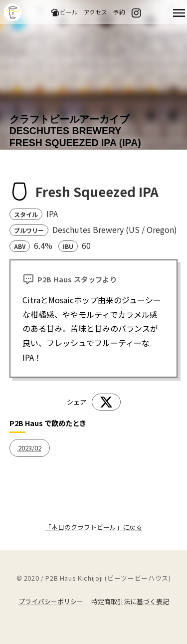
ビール (64, 12)
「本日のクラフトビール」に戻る (93, 527)
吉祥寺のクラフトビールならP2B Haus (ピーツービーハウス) (13, 12)
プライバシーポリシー (51, 601)
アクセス (95, 12)
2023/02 (30, 448)
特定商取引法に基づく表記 (130, 601)
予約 (119, 12)
